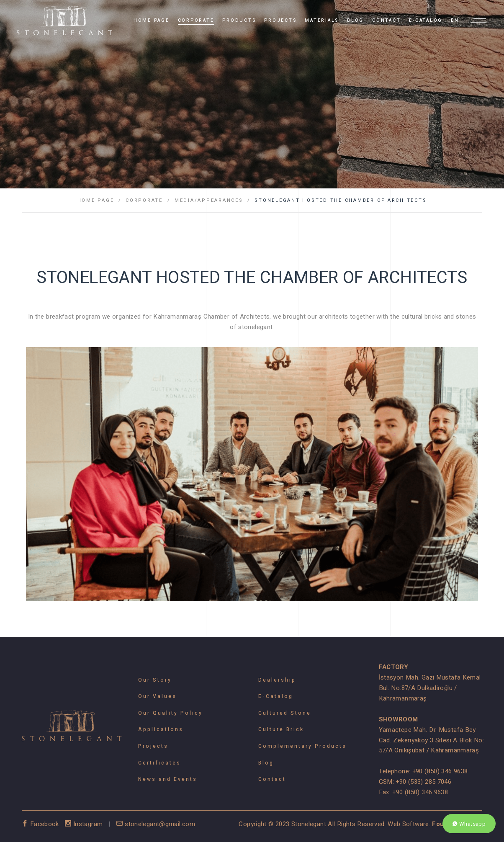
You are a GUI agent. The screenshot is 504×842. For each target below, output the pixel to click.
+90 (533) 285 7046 (423, 782)
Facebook (41, 824)
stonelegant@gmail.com (156, 824)
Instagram (85, 824)
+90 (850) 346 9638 (440, 771)
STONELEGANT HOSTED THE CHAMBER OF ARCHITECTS (341, 200)
